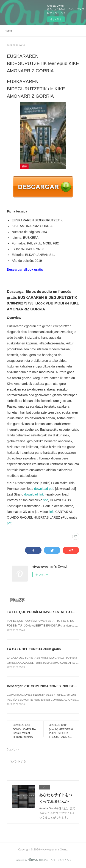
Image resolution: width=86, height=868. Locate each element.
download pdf (44, 489)
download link (34, 494)
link (51, 512)
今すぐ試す (56, 19)
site (46, 500)
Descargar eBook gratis (25, 270)
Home (8, 31)
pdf (9, 523)
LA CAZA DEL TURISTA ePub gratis (34, 649)
